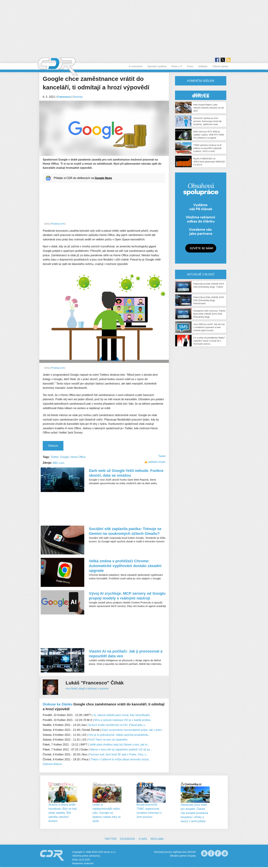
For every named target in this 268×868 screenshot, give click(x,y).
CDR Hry (201, 95)
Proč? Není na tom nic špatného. (108, 740)
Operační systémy (157, 66)
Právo (190, 66)
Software (203, 66)
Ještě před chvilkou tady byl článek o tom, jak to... (119, 745)
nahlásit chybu (157, 462)
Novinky (78, 97)
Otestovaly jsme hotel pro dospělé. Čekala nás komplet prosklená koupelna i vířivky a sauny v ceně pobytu (194, 813)
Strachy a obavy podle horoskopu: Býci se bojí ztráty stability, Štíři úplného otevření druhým (62, 813)
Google (64, 457)
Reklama (157, 839)
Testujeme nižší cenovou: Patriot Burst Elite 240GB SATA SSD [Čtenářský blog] (209, 314)
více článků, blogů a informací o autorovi (87, 689)
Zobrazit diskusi (52, 764)
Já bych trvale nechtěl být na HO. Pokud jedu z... (118, 725)
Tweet (162, 456)
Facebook (128, 839)
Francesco (64, 97)
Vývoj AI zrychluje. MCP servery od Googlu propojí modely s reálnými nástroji (127, 596)
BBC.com (59, 463)
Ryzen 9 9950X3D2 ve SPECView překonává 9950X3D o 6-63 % (209, 162)
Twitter (55, 457)
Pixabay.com (58, 224)
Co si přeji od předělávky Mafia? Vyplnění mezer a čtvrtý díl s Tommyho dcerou (209, 341)
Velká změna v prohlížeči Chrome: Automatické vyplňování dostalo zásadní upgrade (125, 566)
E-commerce (136, 66)
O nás (143, 839)
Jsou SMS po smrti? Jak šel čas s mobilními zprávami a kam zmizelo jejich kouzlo (209, 327)
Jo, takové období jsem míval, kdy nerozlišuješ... (122, 715)
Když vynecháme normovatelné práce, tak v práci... (133, 730)
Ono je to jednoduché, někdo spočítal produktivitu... (119, 735)
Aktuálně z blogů (201, 274)
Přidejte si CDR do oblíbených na (83, 178)
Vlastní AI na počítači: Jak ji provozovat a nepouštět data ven (126, 654)
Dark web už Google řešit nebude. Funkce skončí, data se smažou (126, 473)
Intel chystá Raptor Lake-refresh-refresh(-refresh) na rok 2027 (209, 108)
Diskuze (53, 446)
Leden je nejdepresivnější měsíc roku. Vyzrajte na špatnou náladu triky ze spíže (107, 813)
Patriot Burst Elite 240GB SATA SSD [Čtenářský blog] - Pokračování (209, 300)
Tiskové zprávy (220, 66)
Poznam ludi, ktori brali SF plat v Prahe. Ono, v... (119, 754)
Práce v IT (177, 66)
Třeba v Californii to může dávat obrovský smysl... (121, 759)
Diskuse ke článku (58, 704)
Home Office (78, 457)
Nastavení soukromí (83, 863)
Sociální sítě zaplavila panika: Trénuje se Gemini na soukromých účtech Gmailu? (125, 531)
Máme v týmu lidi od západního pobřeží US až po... (121, 750)
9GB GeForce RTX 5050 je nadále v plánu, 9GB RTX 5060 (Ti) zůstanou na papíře (209, 135)
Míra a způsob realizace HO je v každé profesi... (123, 720)
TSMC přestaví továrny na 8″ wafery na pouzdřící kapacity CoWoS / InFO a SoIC (207, 148)
